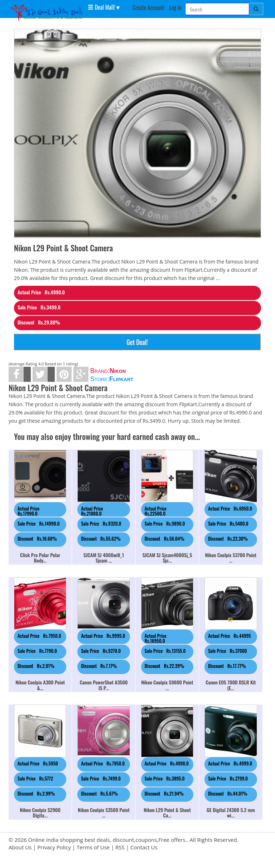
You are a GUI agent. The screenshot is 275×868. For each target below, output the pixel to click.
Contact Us (144, 847)
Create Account (148, 8)
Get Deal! (137, 342)
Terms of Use (93, 847)
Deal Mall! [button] (101, 7)
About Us (20, 847)
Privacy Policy (54, 847)
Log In (175, 8)
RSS (120, 847)
